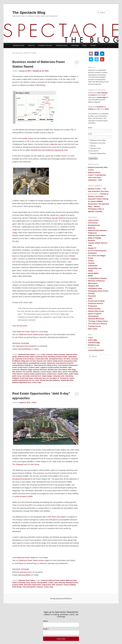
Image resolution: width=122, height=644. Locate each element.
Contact (93, 45)
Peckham (92, 293)
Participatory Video (95, 288)
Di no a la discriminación (97, 251)
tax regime (53, 378)
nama (56, 583)
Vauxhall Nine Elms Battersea (50, 380)
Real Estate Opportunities (33, 585)
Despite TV (92, 248)
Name (45, 621)
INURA (91, 276)
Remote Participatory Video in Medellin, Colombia (96, 209)
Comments (94, 343)
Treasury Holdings (70, 585)
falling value (25, 361)
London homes (23, 367)
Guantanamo (93, 266)
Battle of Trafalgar (95, 238)
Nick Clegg (72, 370)
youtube (91, 109)
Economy (75, 359)
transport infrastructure (20, 380)
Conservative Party (42, 359)
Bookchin (92, 240)
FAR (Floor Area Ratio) (56, 517)
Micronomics (93, 283)
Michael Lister (53, 370)
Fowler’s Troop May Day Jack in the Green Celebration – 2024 (97, 178)
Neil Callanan (63, 370)
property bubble (29, 374)
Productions (93, 306)
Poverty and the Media (96, 301)
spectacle (59, 585)
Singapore (16, 378)
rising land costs (59, 376)
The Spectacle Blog (29, 12)
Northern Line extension (24, 372)
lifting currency (52, 365)
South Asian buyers (27, 378)
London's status (34, 367)
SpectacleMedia (24, 349)
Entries (93, 340)
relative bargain (47, 376)
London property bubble (23, 496)
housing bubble (42, 583)
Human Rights (93, 273)
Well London (93, 329)
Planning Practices (72, 583)
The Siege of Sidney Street (98, 321)
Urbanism (40, 587)
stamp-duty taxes (40, 378)
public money (17, 376)
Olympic (93, 146)
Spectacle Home (19, 45)
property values (63, 374)
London (51, 583)
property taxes (52, 374)
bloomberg (52, 357)
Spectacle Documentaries (27, 346)
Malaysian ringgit (26, 370)
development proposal (21, 479)
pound (65, 372)
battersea (44, 580)
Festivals (91, 263)
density (33, 583)
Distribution (93, 253)
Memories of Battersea (96, 281)
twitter (107, 109)
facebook (100, 107)
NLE (14, 372)
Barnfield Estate (94, 225)
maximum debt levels (40, 370)
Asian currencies (47, 355)
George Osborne (58, 218)
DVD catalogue (103, 93)
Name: (90, 128)
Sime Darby (69, 376)
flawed (50, 361)
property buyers (41, 374)
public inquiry (28, 138)
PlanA (21, 337)
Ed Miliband (16, 361)
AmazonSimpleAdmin (96, 350)
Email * (46, 629)
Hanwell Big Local (95, 268)
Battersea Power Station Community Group (33, 357)
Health (91, 271)
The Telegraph (18, 464)
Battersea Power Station (26, 332)
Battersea (92, 228)
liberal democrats (40, 365)
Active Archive (94, 220)
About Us (31, 45)
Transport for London (67, 378)
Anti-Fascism (93, 223)
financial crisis (42, 361)
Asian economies (60, 355)
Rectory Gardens (94, 309)
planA (90, 298)
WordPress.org (94, 345)
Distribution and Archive (98, 143)
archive (93, 95)
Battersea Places (94, 172)
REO (54, 585)
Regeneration (47, 585)
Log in (90, 338)
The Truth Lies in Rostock (98, 324)
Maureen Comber (94, 189)
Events (91, 258)
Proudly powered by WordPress (61, 599)
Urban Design (17, 587)
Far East (33, 361)
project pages (102, 97)
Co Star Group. (34, 464)
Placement (92, 296)
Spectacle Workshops (96, 319)
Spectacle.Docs (26, 572)
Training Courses (62, 45)
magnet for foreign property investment (54, 367)
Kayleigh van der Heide (41, 71)
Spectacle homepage (21, 343)
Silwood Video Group (96, 311)
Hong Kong (51, 363)
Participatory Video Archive (98, 291)
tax (48, 378)
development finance (56, 359)
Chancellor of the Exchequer (25, 359)
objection (54, 144)
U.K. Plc (32, 380)
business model (62, 357)
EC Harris (67, 359)
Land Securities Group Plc (64, 363)
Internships (75, 45)
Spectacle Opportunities (98, 153)
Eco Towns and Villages (97, 256)
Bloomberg (41, 85)
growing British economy (38, 363)
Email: (90, 134)
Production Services (45, 45)
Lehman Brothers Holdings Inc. (23, 365)
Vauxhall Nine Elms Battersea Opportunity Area (49, 150)
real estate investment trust (32, 376)
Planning (62, 583)
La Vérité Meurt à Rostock (98, 278)
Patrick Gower (57, 372)
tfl (58, 378)
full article (23, 326)
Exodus (91, 261)
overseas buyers (46, 372)
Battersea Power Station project (32, 334)
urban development (29, 587)
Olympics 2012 (94, 286)
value (37, 380)
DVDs (85, 45)
